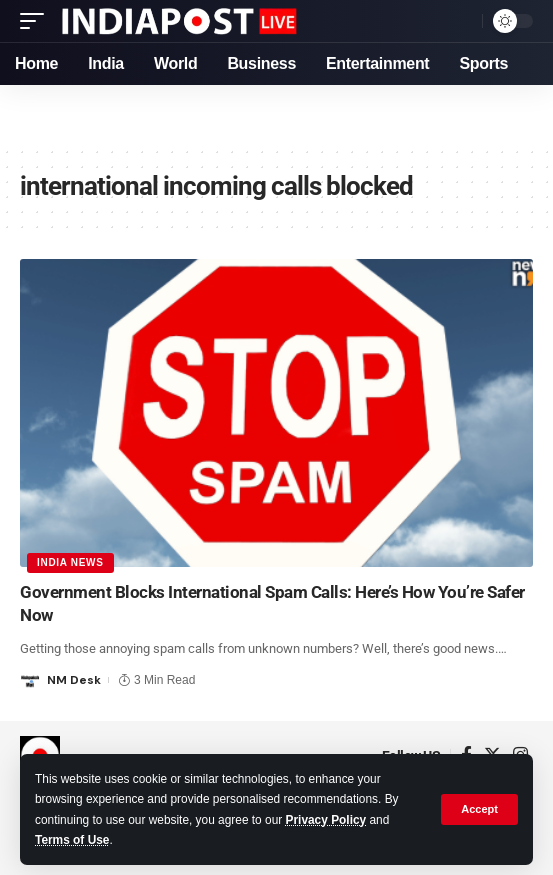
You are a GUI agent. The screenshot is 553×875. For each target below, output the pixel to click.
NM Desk (74, 680)
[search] (462, 21)
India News (70, 562)
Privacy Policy (326, 820)
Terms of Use (72, 840)
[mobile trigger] (37, 21)
